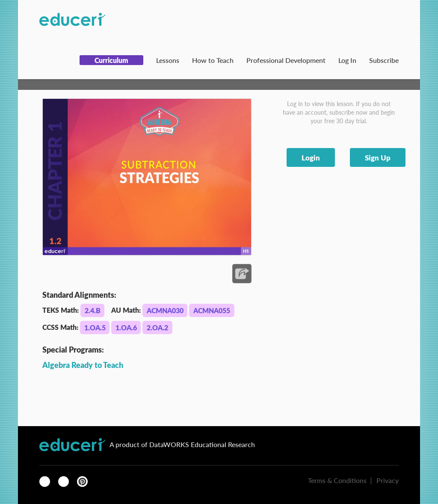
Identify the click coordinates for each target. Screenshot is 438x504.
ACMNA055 (212, 310)
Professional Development (286, 60)
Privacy (388, 480)
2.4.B (93, 310)
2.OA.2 (157, 328)
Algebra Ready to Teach (83, 365)
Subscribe (384, 60)
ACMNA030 (165, 310)
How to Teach (213, 60)
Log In (347, 60)
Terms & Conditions (337, 480)
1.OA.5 (95, 328)
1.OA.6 (126, 328)
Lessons (168, 60)
